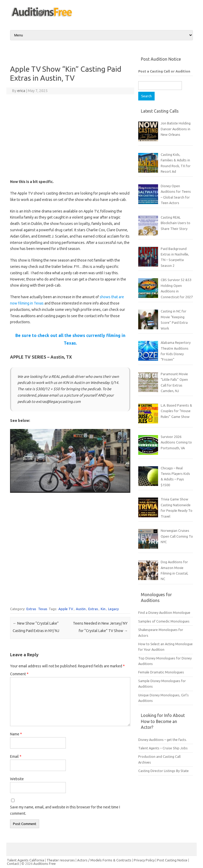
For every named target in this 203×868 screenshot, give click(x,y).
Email (16, 756)
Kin (103, 609)
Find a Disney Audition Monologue (164, 613)
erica (21, 91)
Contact (13, 864)
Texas (43, 609)
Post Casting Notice (172, 860)
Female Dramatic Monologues (161, 672)
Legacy (113, 609)
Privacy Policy (145, 860)
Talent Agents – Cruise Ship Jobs (163, 748)
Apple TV (66, 609)
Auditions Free (45, 864)
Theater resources (61, 860)
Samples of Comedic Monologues (164, 621)
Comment (19, 674)
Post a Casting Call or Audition (164, 71)
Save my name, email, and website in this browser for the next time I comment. (65, 810)
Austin (81, 609)
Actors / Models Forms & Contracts (104, 860)
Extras (31, 609)
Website (17, 779)
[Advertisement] (70, 137)
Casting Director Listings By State (163, 771)
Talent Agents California (26, 860)
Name (16, 734)
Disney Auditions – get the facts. (163, 740)
